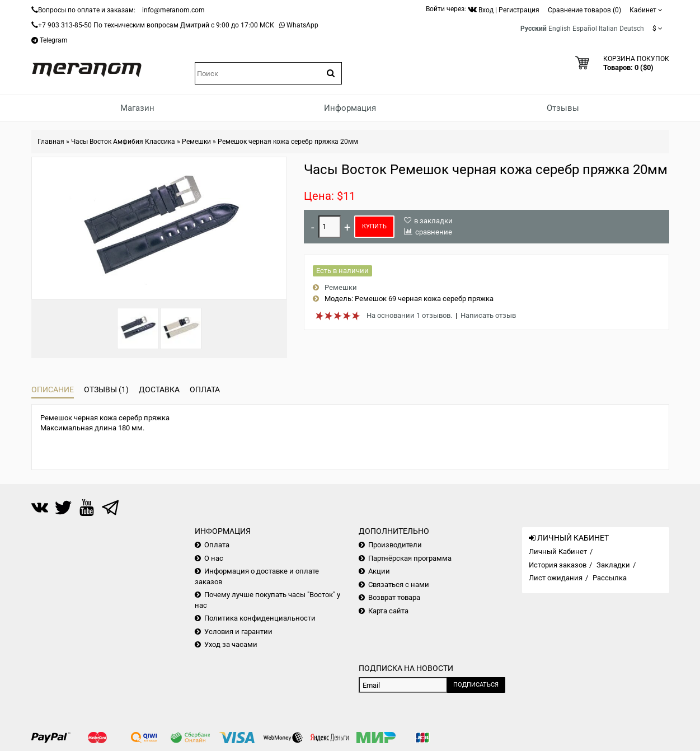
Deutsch (632, 29)
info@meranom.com (173, 10)
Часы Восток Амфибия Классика (123, 142)
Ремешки (196, 142)
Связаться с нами (399, 585)
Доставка (159, 389)
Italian (608, 29)
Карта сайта (388, 611)
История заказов (558, 565)
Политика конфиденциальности (260, 618)
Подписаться (476, 685)
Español (585, 29)
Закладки (613, 565)
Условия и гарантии (238, 632)
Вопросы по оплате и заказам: (87, 10)
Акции (379, 571)
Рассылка (610, 578)
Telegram (54, 40)
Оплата (205, 389)
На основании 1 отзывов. (409, 315)
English (560, 29)
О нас (214, 558)
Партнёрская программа (410, 558)
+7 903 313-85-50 (65, 25)
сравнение (434, 232)
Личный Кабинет (558, 551)
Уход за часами (231, 644)
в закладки (433, 221)
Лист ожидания (556, 578)
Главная (51, 142)
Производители (395, 545)
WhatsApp (302, 25)
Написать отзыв (488, 315)
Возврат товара (394, 597)
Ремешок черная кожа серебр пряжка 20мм (288, 142)
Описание (53, 389)
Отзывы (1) (106, 389)
